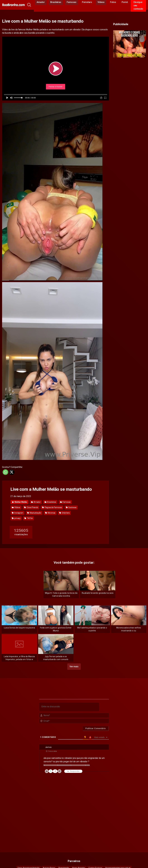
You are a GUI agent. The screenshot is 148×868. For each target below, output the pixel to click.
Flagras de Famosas (52, 507)
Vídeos (16, 507)
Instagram (18, 513)
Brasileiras (50, 502)
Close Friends (31, 507)
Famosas (65, 502)
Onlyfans (64, 513)
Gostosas (71, 507)
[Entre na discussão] (69, 707)
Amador (36, 502)
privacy (16, 518)
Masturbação (34, 513)
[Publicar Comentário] (96, 728)
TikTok (28, 518)
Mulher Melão (20, 502)
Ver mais (74, 667)
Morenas (50, 513)
